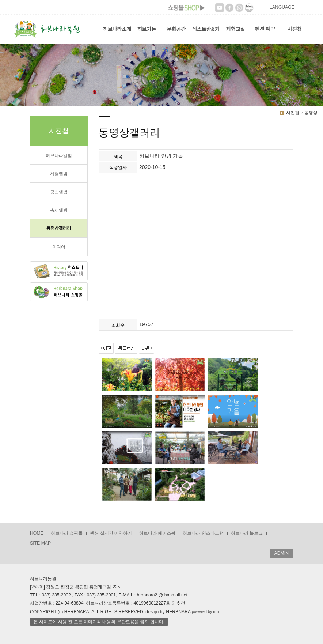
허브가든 (147, 29)
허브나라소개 (117, 29)
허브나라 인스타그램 (203, 533)
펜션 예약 (265, 29)
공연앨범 (59, 192)
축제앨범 (59, 210)
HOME (37, 533)
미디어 (59, 247)
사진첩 (295, 29)
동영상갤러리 (59, 229)
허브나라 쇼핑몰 (67, 533)
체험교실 (236, 29)
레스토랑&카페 (206, 35)
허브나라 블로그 (247, 533)
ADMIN (282, 553)
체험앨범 (59, 174)
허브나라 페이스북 (157, 533)
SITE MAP (40, 543)
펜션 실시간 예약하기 (111, 533)
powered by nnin (206, 611)
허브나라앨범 (59, 155)
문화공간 (176, 29)
